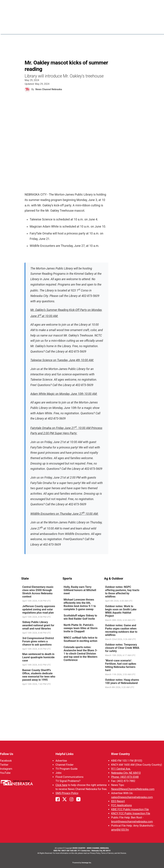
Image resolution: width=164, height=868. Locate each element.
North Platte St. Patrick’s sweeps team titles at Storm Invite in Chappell (81, 628)
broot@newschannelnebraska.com (132, 822)
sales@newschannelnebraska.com (132, 797)
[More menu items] (139, 29)
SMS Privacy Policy (67, 793)
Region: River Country (36, 31)
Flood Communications (70, 777)
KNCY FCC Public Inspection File (131, 813)
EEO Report (118, 801)
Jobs (58, 773)
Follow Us (7, 754)
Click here (61, 785)
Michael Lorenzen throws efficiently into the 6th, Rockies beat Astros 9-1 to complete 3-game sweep (80, 604)
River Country (120, 754)
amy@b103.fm (120, 830)
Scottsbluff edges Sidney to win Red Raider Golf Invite (80, 617)
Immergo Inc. (86, 863)
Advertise (61, 761)
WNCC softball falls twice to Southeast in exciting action (80, 639)
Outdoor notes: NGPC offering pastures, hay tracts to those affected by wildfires (122, 592)
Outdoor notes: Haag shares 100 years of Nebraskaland (122, 681)
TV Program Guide (66, 769)
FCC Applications (121, 805)
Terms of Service (107, 853)
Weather (107, 29)
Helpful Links (65, 754)
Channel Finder (64, 765)
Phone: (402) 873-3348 (125, 777)
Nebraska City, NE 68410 (126, 773)
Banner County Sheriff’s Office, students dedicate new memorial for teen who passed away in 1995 (39, 675)
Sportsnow (125, 29)
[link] (41, 594)
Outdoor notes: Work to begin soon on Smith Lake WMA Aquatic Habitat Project (121, 611)
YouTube (5, 773)
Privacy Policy (95, 853)
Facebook (6, 761)
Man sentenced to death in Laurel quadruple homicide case (38, 657)
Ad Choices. (122, 853)
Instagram (6, 769)
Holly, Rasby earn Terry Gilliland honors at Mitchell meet (80, 590)
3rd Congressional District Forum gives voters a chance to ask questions (38, 641)
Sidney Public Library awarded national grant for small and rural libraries (38, 625)
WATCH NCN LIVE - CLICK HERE (82, 5)
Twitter (4, 765)
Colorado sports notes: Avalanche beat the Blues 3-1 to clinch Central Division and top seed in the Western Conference (81, 654)
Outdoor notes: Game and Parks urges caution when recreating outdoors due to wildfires (121, 630)
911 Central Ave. (121, 769)
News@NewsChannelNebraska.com (133, 789)
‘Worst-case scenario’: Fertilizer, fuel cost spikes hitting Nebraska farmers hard (121, 665)
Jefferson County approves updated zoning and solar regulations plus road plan (39, 609)
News (93, 29)
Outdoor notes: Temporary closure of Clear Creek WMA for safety (122, 648)
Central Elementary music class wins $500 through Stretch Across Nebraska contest (38, 592)
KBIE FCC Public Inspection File (130, 809)
